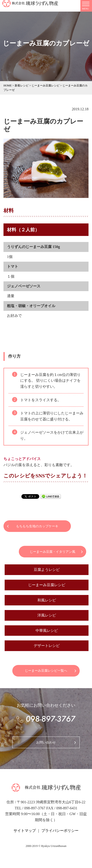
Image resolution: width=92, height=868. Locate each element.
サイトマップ (25, 831)
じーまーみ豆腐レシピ (47, 585)
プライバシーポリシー (60, 831)
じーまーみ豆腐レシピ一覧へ (46, 671)
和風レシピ (47, 600)
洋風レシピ (47, 615)
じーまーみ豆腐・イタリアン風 (53, 552)
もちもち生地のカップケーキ (37, 526)
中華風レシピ (47, 631)
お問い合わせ (46, 742)
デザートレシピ (47, 646)
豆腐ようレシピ (47, 570)
